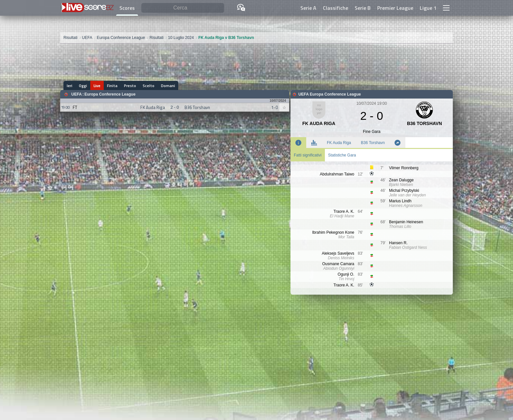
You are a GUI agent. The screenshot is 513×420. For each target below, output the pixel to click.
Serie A (308, 8)
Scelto (149, 86)
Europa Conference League (110, 94)
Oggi (83, 86)
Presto (130, 86)
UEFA (77, 94)
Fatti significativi (308, 155)
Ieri (70, 86)
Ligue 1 (428, 8)
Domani (168, 86)
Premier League (395, 8)
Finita (112, 86)
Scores (127, 8)
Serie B (363, 8)
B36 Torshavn (373, 143)
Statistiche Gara (342, 155)
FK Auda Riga (339, 143)
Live (97, 86)
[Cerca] (183, 8)
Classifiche (336, 8)
